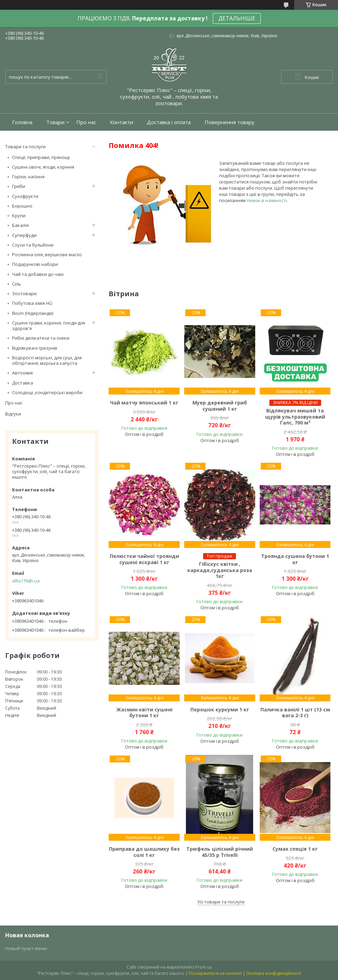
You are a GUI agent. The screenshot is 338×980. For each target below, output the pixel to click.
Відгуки (13, 414)
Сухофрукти (25, 196)
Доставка (23, 383)
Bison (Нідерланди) (33, 313)
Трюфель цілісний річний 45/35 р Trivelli (220, 852)
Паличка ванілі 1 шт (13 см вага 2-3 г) (295, 713)
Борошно (22, 206)
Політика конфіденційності (274, 973)
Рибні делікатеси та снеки (41, 338)
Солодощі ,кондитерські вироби (47, 392)
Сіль (17, 284)
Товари (55, 122)
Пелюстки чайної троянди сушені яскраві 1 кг (144, 559)
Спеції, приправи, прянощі (41, 157)
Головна (22, 122)
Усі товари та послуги (221, 902)
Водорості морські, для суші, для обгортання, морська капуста (47, 360)
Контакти (122, 122)
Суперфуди (24, 235)
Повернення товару (230, 122)
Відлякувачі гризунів (35, 348)
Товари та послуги (25, 147)
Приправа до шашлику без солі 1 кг (144, 852)
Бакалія (20, 225)
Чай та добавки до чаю (38, 274)
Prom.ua (203, 967)
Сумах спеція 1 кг (295, 849)
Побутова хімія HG (32, 303)
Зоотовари (24, 293)
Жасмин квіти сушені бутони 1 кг (144, 713)
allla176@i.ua (26, 581)
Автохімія (22, 373)
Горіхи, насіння (28, 177)
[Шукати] (100, 77)
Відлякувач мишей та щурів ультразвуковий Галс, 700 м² (295, 417)
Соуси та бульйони (33, 245)
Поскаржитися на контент (215, 973)
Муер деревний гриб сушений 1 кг (220, 406)
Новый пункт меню (26, 948)
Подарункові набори (35, 264)
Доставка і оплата (169, 122)
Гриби (19, 186)
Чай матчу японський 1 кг (144, 403)
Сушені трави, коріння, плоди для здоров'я (49, 326)
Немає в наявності (267, 200)
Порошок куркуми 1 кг (220, 710)
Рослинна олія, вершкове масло (47, 254)
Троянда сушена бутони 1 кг (295, 559)
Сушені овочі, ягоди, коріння (43, 167)
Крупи (19, 216)
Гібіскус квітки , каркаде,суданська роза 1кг (220, 570)
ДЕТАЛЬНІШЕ (237, 18)
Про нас (86, 122)
